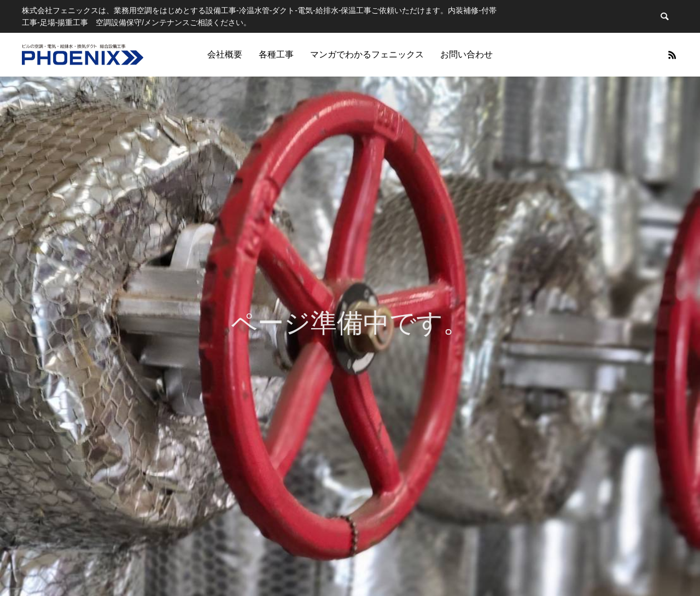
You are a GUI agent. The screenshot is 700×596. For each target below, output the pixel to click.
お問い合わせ (466, 54)
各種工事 (276, 54)
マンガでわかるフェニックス (367, 54)
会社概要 (225, 54)
